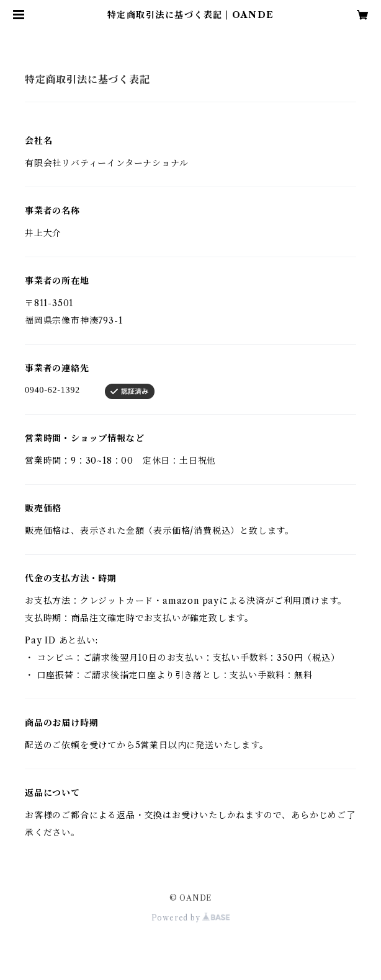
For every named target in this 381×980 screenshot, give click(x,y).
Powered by (191, 918)
